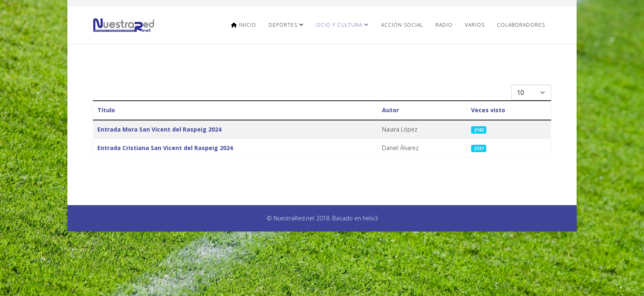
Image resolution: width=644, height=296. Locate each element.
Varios (475, 25)
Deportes (283, 25)
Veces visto (488, 110)
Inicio (244, 25)
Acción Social (402, 25)
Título (106, 110)
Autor (390, 110)
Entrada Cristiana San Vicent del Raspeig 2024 (165, 148)
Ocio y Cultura (339, 25)
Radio (444, 25)
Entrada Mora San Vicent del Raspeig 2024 (159, 129)
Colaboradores (521, 25)
